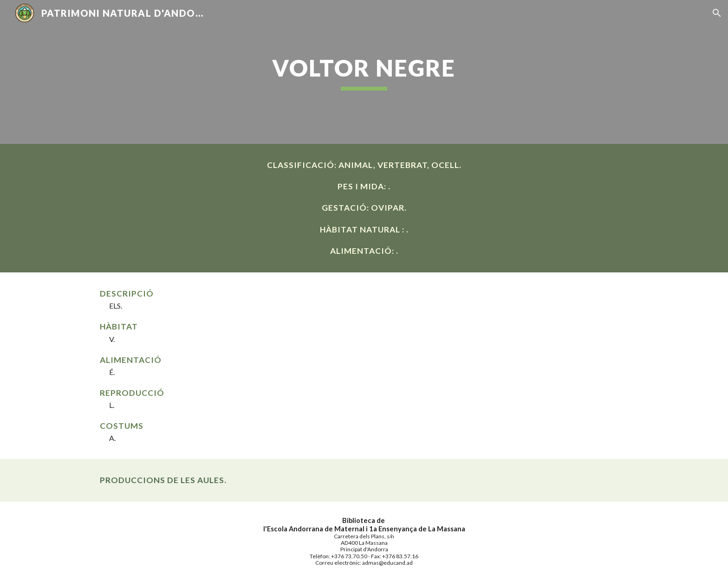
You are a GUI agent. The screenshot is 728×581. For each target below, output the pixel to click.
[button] (717, 13)
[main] (364, 72)
